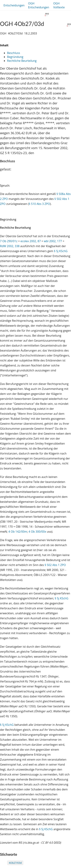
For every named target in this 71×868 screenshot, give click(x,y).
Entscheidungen (14, 5)
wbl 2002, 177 (53, 241)
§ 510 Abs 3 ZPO (39, 204)
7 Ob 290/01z (9, 241)
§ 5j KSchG (61, 251)
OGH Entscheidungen (38, 5)
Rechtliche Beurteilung (22, 61)
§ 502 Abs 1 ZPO (55, 565)
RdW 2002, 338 (10, 246)
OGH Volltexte (59, 5)
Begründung (15, 57)
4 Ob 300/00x (37, 532)
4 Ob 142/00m (18, 532)
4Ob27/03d (15, 863)
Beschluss (14, 53)
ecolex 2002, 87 (31, 241)
